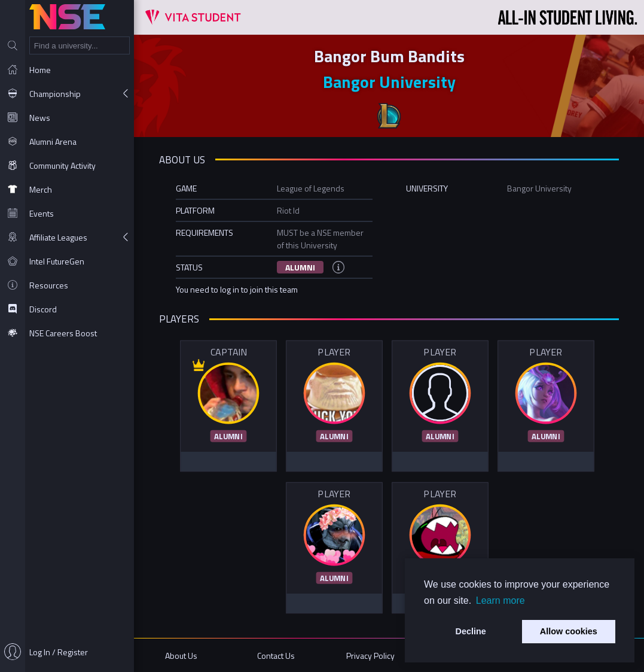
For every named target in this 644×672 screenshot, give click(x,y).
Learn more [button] (500, 600)
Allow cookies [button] (569, 631)
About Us (181, 656)
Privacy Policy (370, 656)
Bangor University (389, 82)
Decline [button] (471, 631)
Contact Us (276, 656)
